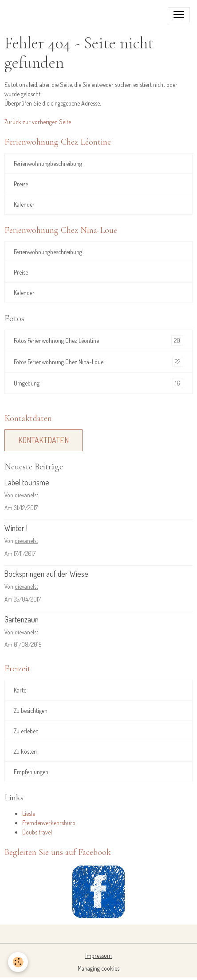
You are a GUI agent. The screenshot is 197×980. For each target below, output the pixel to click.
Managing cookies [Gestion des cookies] (98, 968)
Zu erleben (26, 731)
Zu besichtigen (31, 710)
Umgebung (98, 383)
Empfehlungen (31, 772)
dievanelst (26, 495)
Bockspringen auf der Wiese (46, 574)
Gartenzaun (22, 619)
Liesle (29, 813)
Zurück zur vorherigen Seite (38, 122)
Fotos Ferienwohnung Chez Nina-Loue (98, 362)
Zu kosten (25, 751)
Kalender (24, 204)
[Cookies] (18, 962)
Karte (20, 690)
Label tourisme (27, 482)
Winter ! (16, 528)
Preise (21, 184)
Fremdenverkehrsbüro (49, 823)
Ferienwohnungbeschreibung (48, 163)
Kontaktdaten (43, 440)
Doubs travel (37, 832)
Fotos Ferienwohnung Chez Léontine (98, 340)
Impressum (98, 955)
